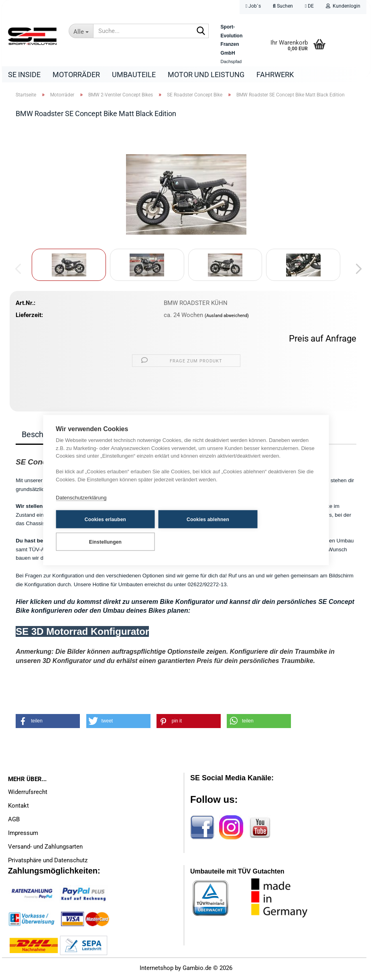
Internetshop (157, 970)
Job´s (253, 6)
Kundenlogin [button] (343, 6)
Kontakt (18, 808)
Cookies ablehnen (178, 530)
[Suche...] (81, 31)
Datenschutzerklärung (81, 509)
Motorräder (76, 75)
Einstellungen (260, 530)
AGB (14, 821)
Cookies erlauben (95, 530)
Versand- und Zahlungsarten (45, 849)
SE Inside (24, 75)
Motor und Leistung (206, 75)
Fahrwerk (275, 75)
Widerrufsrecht (28, 794)
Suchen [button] (283, 6)
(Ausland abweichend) (227, 318)
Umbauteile (134, 75)
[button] (309, 7)
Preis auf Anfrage (323, 341)
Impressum (23, 835)
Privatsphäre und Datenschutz (48, 862)
